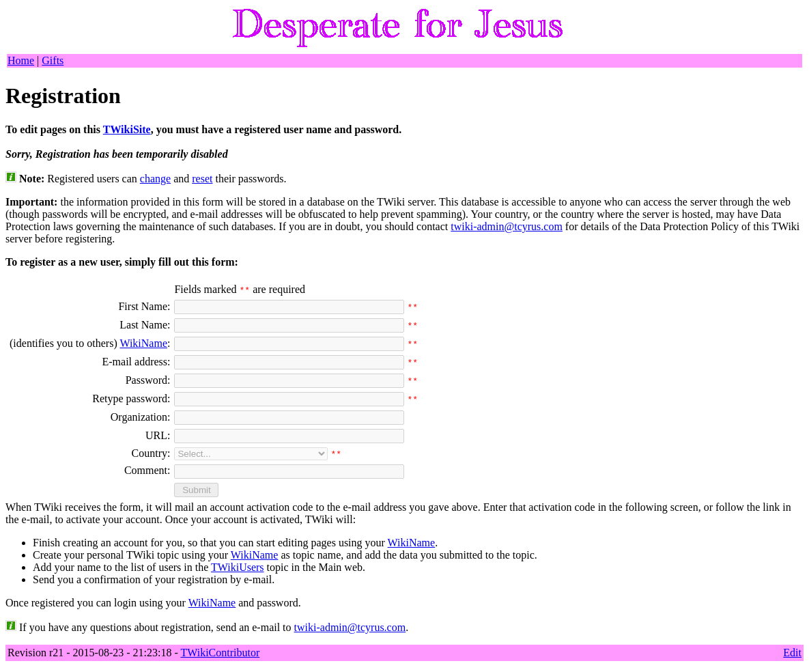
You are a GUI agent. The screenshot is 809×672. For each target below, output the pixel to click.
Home (21, 60)
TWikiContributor (220, 653)
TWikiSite (127, 129)
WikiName (143, 343)
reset (202, 179)
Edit (792, 653)
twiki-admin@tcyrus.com (507, 226)
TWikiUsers (238, 567)
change (155, 179)
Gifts (53, 60)
